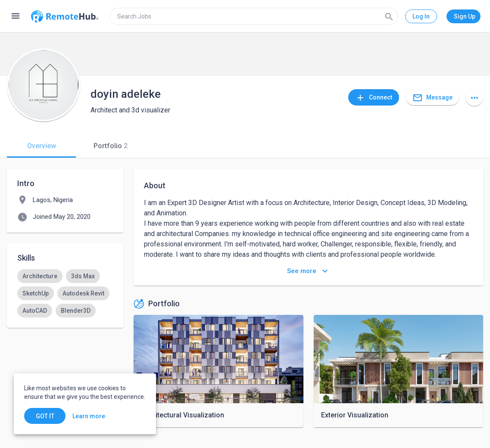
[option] (40, 276)
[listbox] (65, 293)
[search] (254, 16)
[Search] (389, 16)
